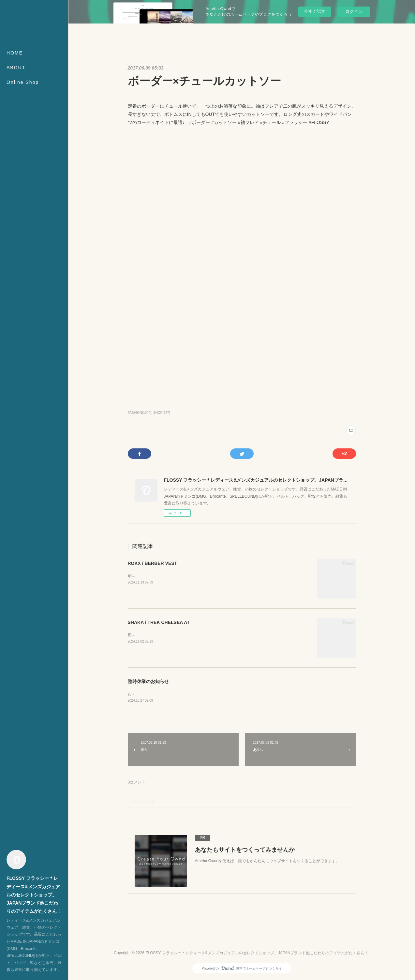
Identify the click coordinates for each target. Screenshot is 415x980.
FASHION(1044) (140, 413)
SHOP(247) (162, 413)
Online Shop (23, 82)
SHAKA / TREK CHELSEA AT (159, 622)
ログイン (354, 12)
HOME (15, 53)
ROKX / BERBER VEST (153, 563)
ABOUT (16, 68)
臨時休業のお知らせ (148, 681)
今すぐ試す (315, 11)
